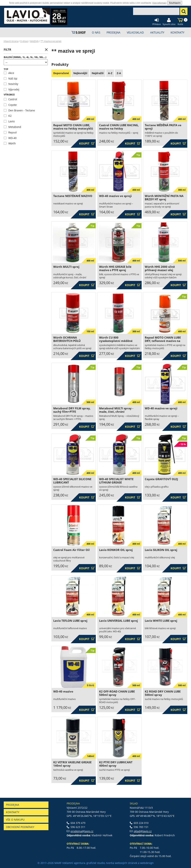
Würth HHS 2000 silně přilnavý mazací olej (160, 268)
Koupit (87, 144)
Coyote (10, 105)
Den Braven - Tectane (19, 110)
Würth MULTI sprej (66, 267)
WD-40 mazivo (63, 691)
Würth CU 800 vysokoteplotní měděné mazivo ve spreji (116, 341)
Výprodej (12, 89)
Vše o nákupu (15, 820)
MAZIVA (34, 41)
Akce (9, 73)
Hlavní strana (11, 41)
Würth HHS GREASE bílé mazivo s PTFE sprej (115, 268)
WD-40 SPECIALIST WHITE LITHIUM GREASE (116, 481)
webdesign (147, 863)
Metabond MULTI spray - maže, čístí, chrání (116, 410)
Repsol (10, 132)
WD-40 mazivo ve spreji (115, 196)
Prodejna (13, 805)
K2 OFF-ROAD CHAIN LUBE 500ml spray (117, 693)
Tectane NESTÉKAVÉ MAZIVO (73, 196)
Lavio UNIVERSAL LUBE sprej (119, 621)
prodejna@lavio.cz (82, 831)
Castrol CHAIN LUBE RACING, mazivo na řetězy (119, 127)
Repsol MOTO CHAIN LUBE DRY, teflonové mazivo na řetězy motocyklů (163, 341)
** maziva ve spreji (51, 41)
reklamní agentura (74, 863)
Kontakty (13, 812)
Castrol (10, 99)
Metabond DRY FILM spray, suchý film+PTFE (72, 410)
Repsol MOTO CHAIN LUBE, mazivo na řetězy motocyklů (73, 127)
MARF (58, 863)
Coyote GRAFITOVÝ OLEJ (161, 479)
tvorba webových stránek (122, 863)
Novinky (11, 84)
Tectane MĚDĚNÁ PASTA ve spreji (163, 127)
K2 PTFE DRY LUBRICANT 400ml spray (116, 764)
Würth (10, 143)
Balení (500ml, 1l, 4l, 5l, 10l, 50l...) (25, 57)
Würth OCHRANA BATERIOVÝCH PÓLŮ (67, 339)
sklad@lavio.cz (143, 831)
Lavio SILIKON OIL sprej (161, 550)
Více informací (159, 3)
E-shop (24, 41)
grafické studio (96, 863)
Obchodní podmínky (20, 827)
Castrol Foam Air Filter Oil (71, 550)
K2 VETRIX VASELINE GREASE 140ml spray (72, 764)
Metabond (12, 127)
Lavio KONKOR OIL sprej (116, 550)
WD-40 (10, 138)
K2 (8, 116)
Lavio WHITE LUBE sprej (161, 621)
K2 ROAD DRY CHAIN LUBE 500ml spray (163, 693)
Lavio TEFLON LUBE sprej (70, 621)
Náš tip (10, 78)
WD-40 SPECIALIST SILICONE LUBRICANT (72, 481)
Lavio (9, 121)
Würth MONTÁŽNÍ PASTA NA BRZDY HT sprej (164, 198)
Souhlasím (175, 3)
